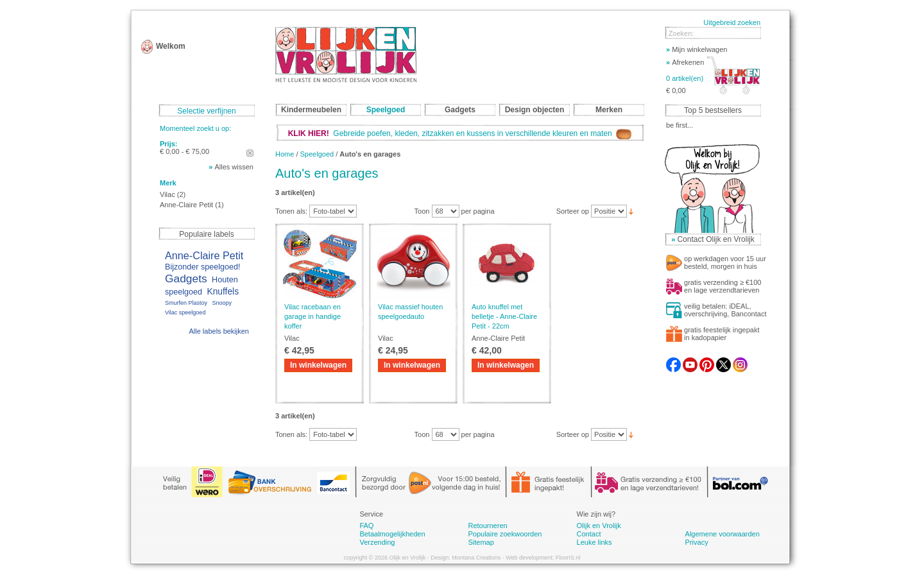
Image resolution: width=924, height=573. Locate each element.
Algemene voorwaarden (723, 534)
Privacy (697, 542)
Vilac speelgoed (185, 312)
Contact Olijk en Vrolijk (715, 239)
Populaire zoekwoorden (505, 534)
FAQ (366, 526)
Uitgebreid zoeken (732, 22)
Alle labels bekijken (219, 331)
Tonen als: (291, 211)
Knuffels (223, 292)
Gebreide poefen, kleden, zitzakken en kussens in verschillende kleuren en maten (460, 133)
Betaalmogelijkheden (392, 534)
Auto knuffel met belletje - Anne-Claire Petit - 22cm (504, 316)
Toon (422, 211)
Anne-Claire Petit (186, 205)
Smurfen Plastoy (186, 303)
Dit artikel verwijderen (250, 153)
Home (285, 154)
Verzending (377, 542)
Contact (589, 534)
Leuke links (595, 542)
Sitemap (481, 542)
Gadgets (186, 278)
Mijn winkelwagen (697, 49)
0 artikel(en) (685, 78)
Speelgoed (317, 154)
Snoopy (222, 303)
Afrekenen (685, 62)
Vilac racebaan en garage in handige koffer (312, 316)
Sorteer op (573, 211)
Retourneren (487, 526)
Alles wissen (234, 167)
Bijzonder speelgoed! (203, 267)
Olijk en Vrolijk (599, 526)
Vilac (167, 194)
